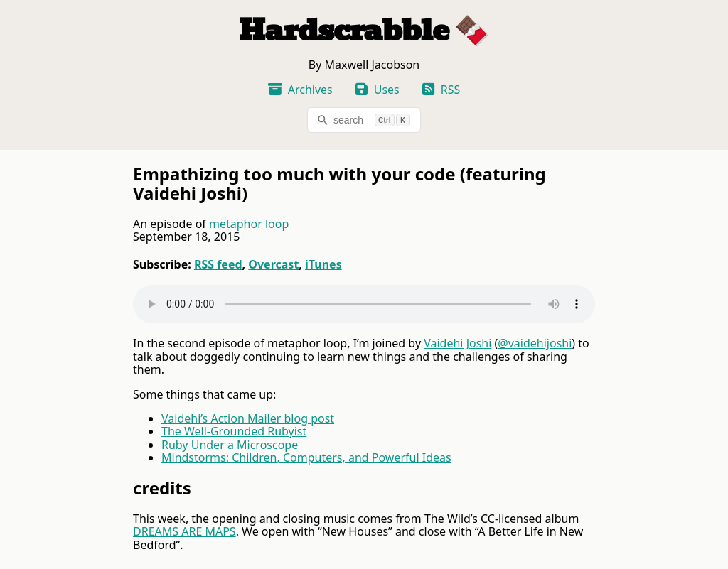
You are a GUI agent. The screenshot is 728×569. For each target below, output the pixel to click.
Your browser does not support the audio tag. (364, 304)
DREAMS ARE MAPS (184, 531)
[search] (364, 120)
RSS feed (218, 264)
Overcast (273, 264)
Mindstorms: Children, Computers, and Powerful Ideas (306, 457)
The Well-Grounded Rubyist (234, 431)
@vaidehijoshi (535, 343)
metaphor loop (249, 224)
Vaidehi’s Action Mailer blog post (248, 418)
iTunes (323, 264)
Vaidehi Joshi (457, 343)
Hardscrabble (344, 31)
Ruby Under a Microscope (230, 445)
